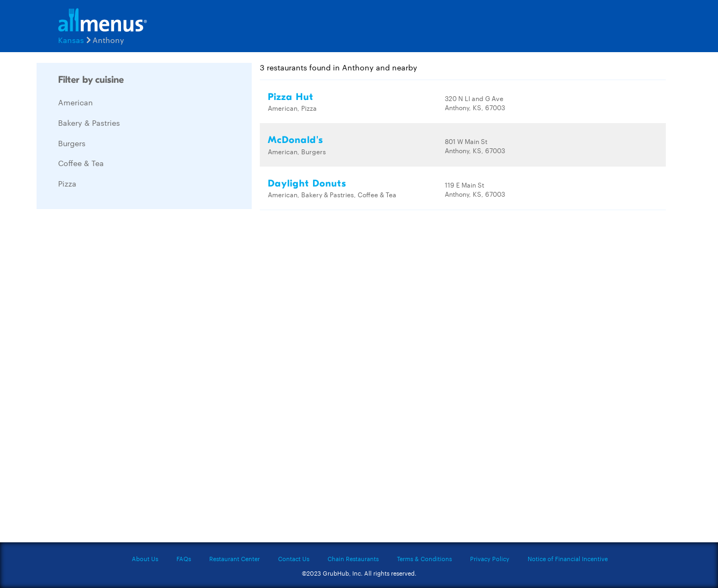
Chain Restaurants (353, 558)
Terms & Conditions (424, 558)
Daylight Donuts (307, 184)
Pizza (67, 183)
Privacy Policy (490, 558)
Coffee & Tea (81, 163)
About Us (145, 558)
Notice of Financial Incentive (568, 558)
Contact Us (294, 558)
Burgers (72, 143)
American (76, 102)
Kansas (71, 40)
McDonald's (296, 140)
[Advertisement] (117, 378)
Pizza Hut (291, 97)
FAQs (184, 558)
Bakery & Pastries (89, 123)
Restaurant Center (234, 558)
